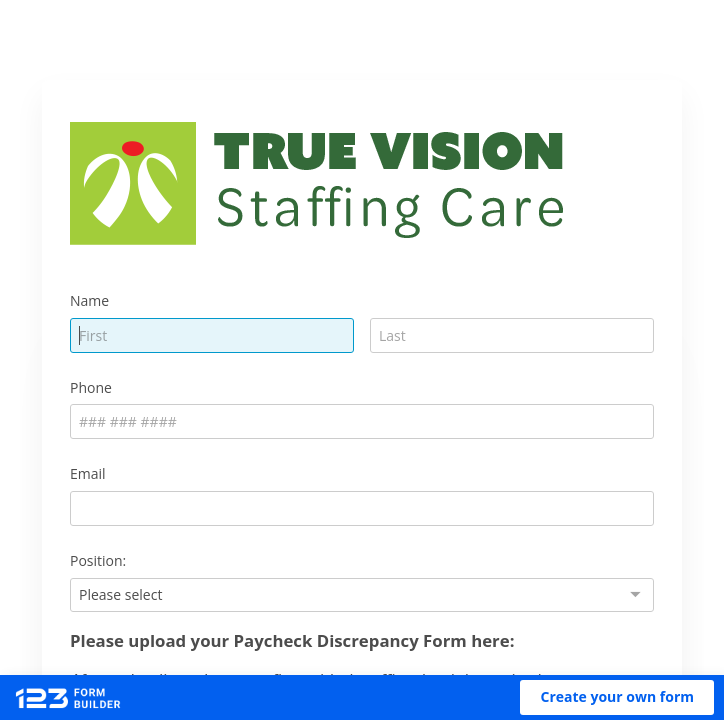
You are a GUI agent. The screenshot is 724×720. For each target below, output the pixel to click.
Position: (98, 560)
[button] (617, 697)
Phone (91, 387)
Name (89, 300)
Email (88, 473)
